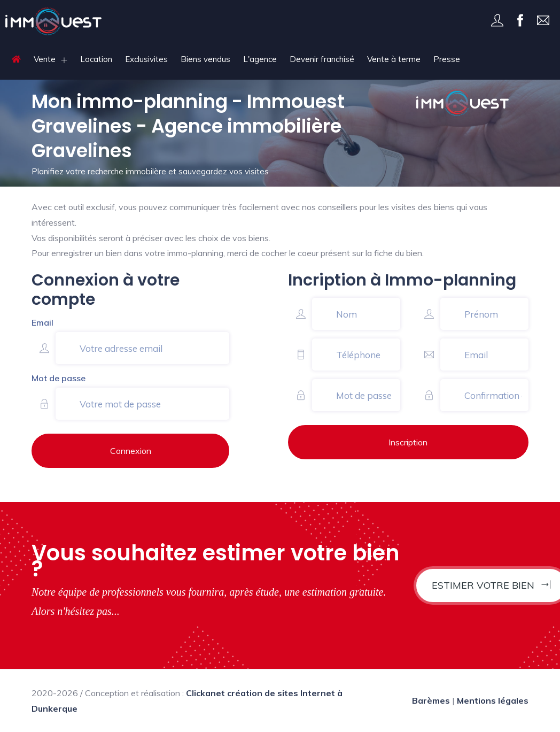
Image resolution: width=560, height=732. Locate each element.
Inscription (408, 442)
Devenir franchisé (322, 59)
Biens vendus (205, 59)
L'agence (260, 59)
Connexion (131, 451)
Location (96, 59)
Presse (447, 59)
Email (42, 322)
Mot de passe (59, 378)
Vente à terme (394, 59)
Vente (45, 59)
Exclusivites (146, 59)
